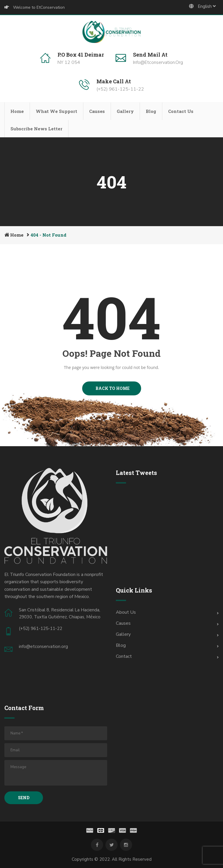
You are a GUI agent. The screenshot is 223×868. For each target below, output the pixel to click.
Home (17, 111)
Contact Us (181, 111)
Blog (151, 111)
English (202, 6)
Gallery (125, 111)
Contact (124, 656)
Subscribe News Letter (36, 129)
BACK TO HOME (112, 388)
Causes (97, 111)
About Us (126, 612)
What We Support (56, 111)
